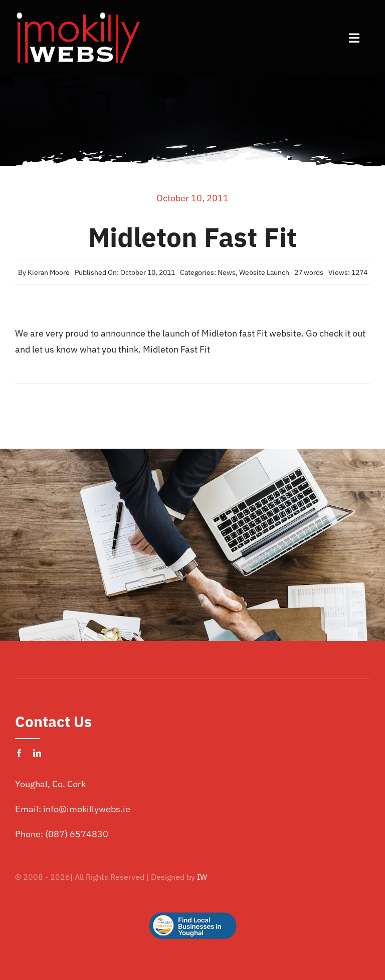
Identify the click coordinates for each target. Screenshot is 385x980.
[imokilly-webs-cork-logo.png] (78, 14)
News (227, 272)
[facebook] (19, 753)
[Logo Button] (192, 897)
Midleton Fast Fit (176, 349)
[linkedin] (37, 753)
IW (202, 877)
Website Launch (264, 272)
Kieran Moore (49, 272)
